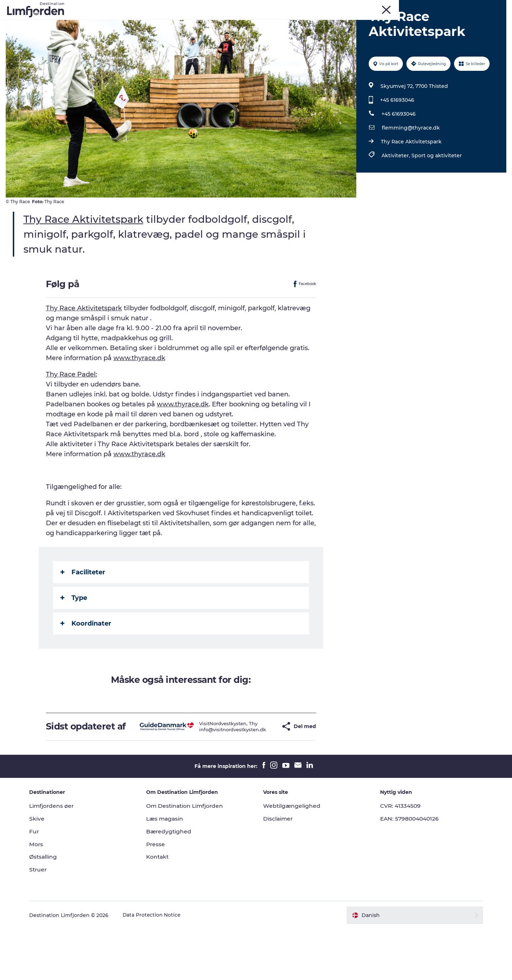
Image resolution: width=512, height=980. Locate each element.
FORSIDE (469, 7)
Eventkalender (156, 23)
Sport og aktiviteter (436, 196)
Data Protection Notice (159, 966)
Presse (159, 895)
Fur (394, 7)
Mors (428, 7)
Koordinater (86, 664)
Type (74, 638)
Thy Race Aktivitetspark (410, 182)
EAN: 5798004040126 (408, 870)
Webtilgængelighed (292, 857)
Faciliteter (83, 612)
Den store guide (256, 30)
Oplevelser (111, 23)
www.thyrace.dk (140, 398)
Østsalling (50, 908)
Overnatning (398, 23)
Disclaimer (278, 870)
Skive (410, 7)
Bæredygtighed (172, 882)
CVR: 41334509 (398, 857)
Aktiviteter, (396, 196)
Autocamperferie (348, 23)
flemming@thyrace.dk (410, 168)
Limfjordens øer (59, 857)
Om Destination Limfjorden (189, 857)
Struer (446, 7)
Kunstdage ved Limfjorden (222, 23)
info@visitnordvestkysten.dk (216, 775)
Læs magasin (169, 870)
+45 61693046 (396, 141)
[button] (261, 772)
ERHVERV (495, 7)
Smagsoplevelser (291, 23)
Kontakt (161, 908)
